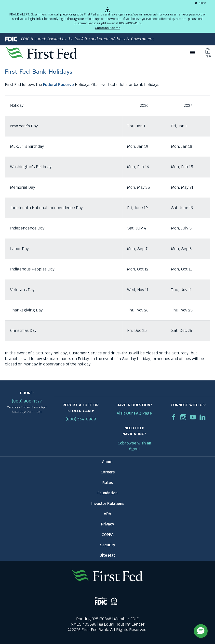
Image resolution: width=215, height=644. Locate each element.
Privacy (108, 524)
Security (107, 545)
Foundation (107, 493)
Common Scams (107, 28)
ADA (107, 514)
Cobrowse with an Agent (134, 446)
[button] (201, 631)
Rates (108, 483)
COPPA (108, 535)
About (107, 462)
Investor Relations (108, 503)
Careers (108, 472)
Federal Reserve (58, 85)
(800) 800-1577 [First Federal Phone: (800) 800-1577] (27, 401)
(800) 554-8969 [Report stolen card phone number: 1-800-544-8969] (81, 419)
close (202, 3)
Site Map (108, 555)
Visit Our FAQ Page (134, 413)
